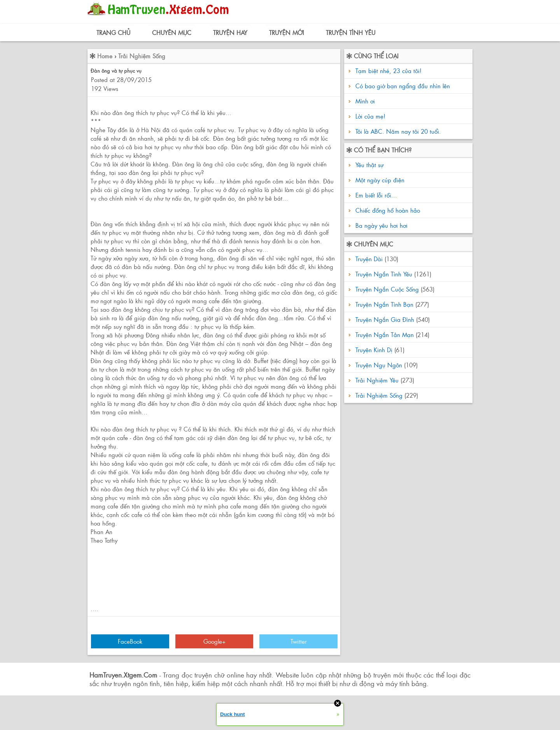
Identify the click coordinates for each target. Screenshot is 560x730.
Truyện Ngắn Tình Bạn (384, 304)
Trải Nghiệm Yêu (377, 380)
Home (105, 56)
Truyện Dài (369, 259)
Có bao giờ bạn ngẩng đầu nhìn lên (403, 86)
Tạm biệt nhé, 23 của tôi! (388, 71)
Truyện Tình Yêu (351, 32)
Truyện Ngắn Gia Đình (385, 319)
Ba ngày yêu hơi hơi (381, 225)
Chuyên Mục (172, 32)
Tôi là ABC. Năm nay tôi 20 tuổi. (398, 131)
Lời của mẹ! (370, 116)
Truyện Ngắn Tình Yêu (384, 274)
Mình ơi (365, 101)
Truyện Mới (287, 32)
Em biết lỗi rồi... (375, 195)
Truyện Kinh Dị (374, 350)
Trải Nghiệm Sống (142, 56)
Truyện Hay (230, 32)
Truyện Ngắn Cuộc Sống (387, 289)
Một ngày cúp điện (379, 180)
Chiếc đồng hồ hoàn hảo (387, 210)
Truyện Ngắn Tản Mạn (385, 334)
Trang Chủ (113, 32)
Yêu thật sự (368, 165)
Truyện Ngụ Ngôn (379, 365)
